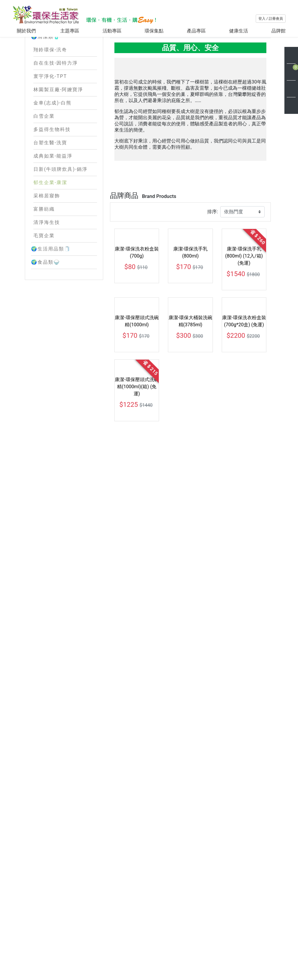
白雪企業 (44, 153)
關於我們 (27, 31)
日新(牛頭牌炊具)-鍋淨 (60, 206)
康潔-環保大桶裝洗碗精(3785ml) (190, 496)
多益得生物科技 (52, 166)
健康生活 (239, 31)
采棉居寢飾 (47, 233)
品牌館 (278, 31)
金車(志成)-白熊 (52, 140)
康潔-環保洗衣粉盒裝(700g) (137, 390)
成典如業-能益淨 (53, 193)
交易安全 (173, 957)
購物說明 (206, 929)
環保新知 (140, 955)
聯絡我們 (206, 948)
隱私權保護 (175, 948)
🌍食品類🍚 (64, 299)
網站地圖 (140, 965)
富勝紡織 (44, 246)
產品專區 (196, 31)
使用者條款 (175, 967)
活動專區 (112, 31)
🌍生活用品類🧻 (64, 286)
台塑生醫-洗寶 (50, 180)
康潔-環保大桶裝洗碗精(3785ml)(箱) (190, 596)
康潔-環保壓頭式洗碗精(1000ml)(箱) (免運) (137, 599)
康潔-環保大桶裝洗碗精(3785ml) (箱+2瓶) (137, 702)
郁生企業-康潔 (50, 219)
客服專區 (173, 929)
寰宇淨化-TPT (50, 113)
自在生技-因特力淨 (56, 100)
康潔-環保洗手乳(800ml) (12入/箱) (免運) (244, 393)
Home (115, 87)
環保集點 (154, 31)
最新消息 (140, 946)
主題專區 (70, 31)
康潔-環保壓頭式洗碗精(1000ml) (137, 496)
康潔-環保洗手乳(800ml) (190, 390)
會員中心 (206, 939)
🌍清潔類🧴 (64, 74)
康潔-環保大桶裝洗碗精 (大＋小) (244, 596)
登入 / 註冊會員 (271, 19)
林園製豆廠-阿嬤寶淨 (58, 126)
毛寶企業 (44, 272)
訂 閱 (272, 963)
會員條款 (173, 939)
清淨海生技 (47, 259)
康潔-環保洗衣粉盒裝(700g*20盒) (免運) (244, 496)
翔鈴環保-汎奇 (50, 87)
